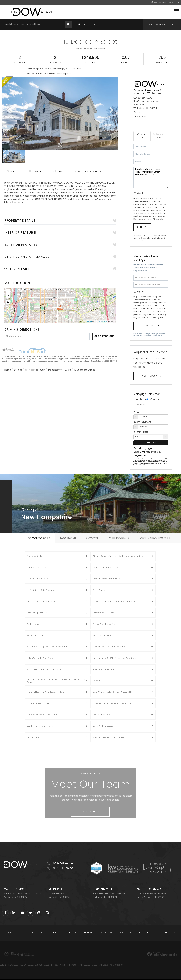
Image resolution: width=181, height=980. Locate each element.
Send (141, 227)
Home (8, 370)
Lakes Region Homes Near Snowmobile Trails (115, 701)
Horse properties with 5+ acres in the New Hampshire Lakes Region (56, 678)
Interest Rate (141, 429)
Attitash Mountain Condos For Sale (44, 667)
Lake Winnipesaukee (37, 610)
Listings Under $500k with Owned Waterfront (114, 656)
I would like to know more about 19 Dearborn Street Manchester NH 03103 (151, 178)
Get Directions (104, 336)
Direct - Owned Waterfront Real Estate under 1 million (118, 554)
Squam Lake (33, 735)
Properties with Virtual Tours (107, 576)
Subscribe (149, 324)
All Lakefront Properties (104, 622)
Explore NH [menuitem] (37, 930)
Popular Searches (39, 535)
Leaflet (89, 322)
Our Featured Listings (37, 565)
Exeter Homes (34, 622)
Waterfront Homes (36, 633)
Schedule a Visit (159, 136)
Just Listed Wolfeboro (103, 667)
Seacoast (92, 535)
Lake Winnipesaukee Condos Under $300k (113, 690)
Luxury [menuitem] (88, 930)
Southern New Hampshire (155, 535)
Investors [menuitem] (106, 930)
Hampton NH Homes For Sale (41, 599)
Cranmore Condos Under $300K (43, 712)
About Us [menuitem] (126, 930)
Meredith (97, 678)
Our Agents (140, 117)
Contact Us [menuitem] (168, 930)
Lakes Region (68, 535)
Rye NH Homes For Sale (38, 701)
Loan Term (140, 397)
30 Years (153, 397)
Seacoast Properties (103, 633)
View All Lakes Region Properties (109, 735)
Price (136, 410)
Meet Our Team (90, 809)
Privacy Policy (159, 219)
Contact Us (140, 112)
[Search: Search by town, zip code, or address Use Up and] (33, 25)
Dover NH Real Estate (103, 724)
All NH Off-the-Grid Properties (41, 588)
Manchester (55, 370)
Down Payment (142, 419)
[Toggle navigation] (176, 10)
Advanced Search (92, 25)
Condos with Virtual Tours (106, 565)
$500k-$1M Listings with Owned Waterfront (48, 644)
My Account (174, 2)
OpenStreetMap (101, 322)
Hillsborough (38, 370)
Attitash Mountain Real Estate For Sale (46, 690)
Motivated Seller (35, 554)
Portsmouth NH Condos (104, 610)
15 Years (140, 402)
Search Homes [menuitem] (14, 930)
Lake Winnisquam (101, 712)
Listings (18, 370)
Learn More (149, 374)
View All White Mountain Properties (110, 644)
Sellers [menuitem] (72, 930)
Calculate (151, 440)
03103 (68, 370)
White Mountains (119, 535)
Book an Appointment (161, 25)
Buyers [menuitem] (56, 930)
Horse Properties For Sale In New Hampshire (114, 599)
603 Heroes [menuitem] (146, 930)
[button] (68, 25)
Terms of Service (141, 240)
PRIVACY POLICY (116, 963)
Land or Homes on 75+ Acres (41, 724)
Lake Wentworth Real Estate (40, 656)
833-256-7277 (160, 2)
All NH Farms (99, 588)
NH (27, 370)
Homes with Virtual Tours (39, 576)
